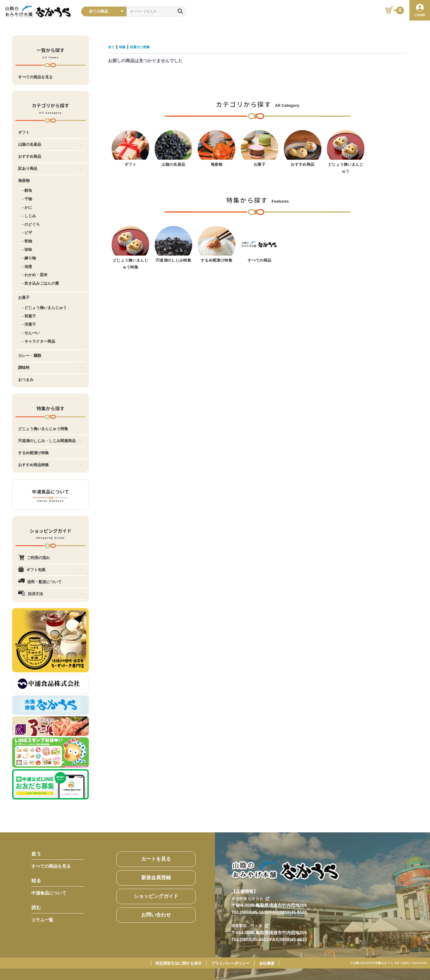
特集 (126, 47)
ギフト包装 (50, 570)
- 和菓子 (52, 316)
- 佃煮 (52, 267)
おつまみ (50, 380)
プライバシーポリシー (230, 963)
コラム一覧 (42, 920)
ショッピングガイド (156, 896)
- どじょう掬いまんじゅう (52, 308)
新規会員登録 (156, 878)
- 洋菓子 (52, 324)
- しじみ (52, 216)
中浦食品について (49, 893)
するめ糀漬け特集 (50, 453)
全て (112, 47)
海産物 (50, 180)
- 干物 (52, 199)
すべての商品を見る (50, 77)
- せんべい (52, 333)
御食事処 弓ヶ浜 (253, 925)
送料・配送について (50, 582)
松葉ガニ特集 (148, 47)
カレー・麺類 (50, 356)
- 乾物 (52, 241)
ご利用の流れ (50, 558)
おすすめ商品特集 (50, 465)
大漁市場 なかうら (253, 898)
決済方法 (50, 594)
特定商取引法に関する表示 (179, 963)
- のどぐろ (52, 224)
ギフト (50, 132)
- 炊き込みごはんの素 (52, 283)
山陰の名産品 (50, 144)
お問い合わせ (156, 915)
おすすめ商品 (50, 156)
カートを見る (156, 859)
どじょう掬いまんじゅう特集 (50, 429)
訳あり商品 (50, 168)
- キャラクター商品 (52, 341)
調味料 (50, 368)
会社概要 (267, 963)
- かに (52, 207)
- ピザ (52, 233)
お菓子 (50, 297)
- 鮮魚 (52, 190)
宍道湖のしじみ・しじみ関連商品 (50, 441)
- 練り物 (52, 258)
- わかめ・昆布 (52, 275)
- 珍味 (52, 250)
